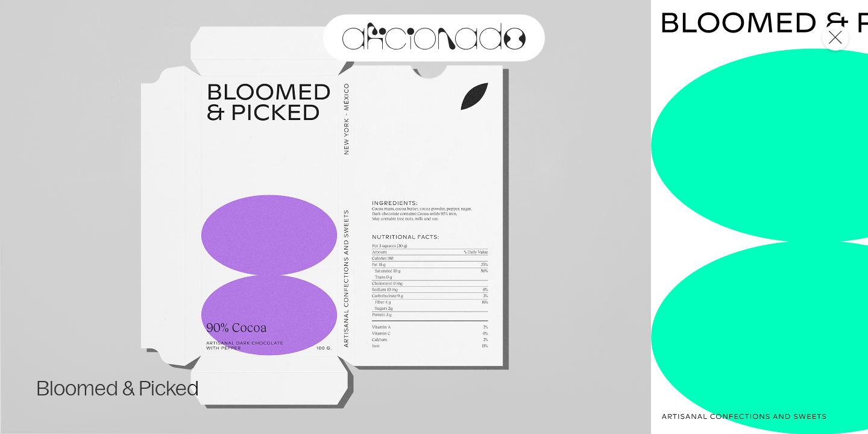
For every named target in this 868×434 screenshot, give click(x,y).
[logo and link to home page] (434, 38)
